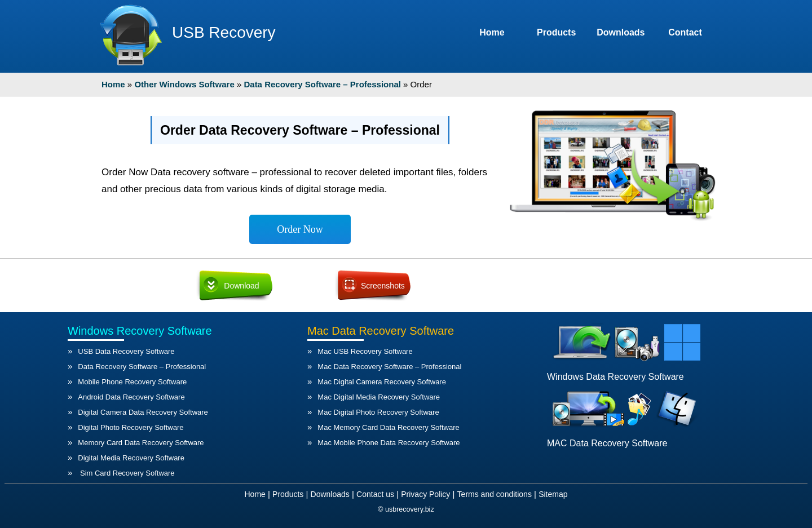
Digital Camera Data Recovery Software (143, 412)
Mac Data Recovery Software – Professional (389, 367)
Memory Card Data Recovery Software (141, 443)
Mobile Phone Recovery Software (132, 382)
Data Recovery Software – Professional (142, 367)
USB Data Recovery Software (126, 351)
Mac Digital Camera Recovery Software (382, 382)
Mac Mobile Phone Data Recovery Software (389, 443)
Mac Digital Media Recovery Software (379, 397)
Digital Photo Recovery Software (131, 427)
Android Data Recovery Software (131, 397)
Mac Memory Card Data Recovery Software (388, 427)
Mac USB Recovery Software (365, 351)
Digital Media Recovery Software (131, 458)
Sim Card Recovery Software (126, 473)
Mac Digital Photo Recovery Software (378, 412)
